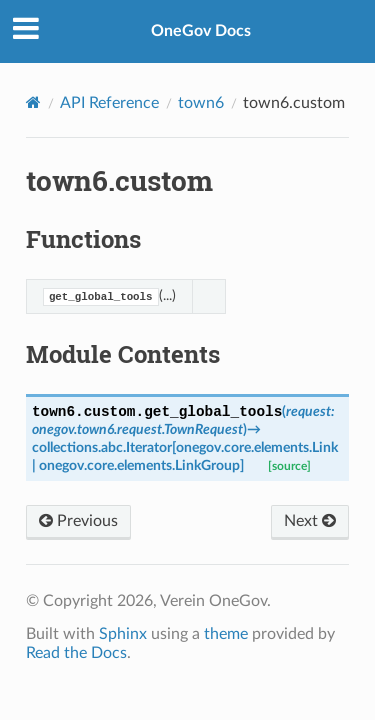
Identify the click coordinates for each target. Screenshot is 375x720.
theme (226, 634)
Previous (78, 521)
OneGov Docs (201, 31)
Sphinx (123, 634)
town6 (201, 103)
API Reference (109, 103)
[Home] (33, 102)
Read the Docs (76, 653)
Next (310, 521)
